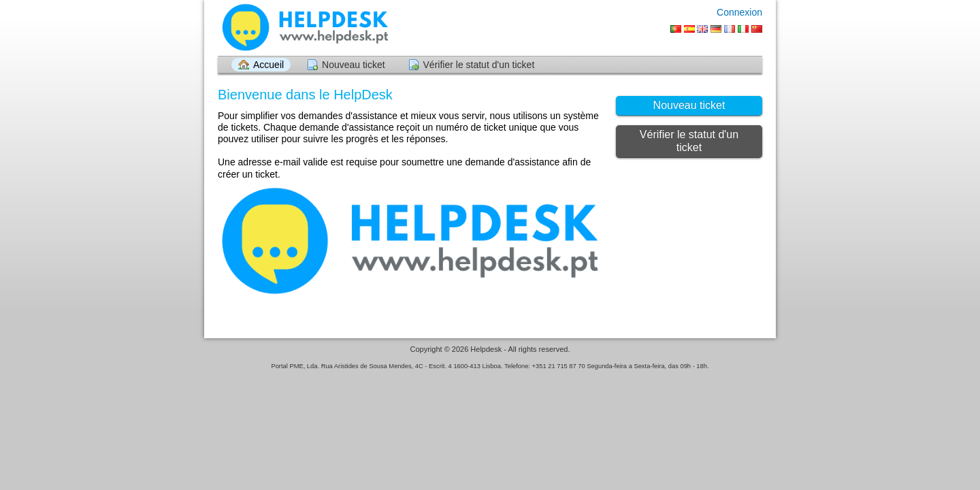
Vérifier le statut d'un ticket (479, 65)
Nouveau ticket (354, 65)
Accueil (268, 65)
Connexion (739, 12)
